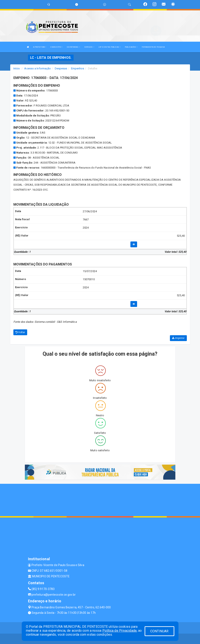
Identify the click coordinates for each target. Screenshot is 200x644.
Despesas (61, 68)
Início (17, 68)
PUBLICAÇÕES (131, 47)
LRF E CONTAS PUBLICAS (110, 47)
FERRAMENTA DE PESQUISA (153, 47)
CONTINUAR (159, 631)
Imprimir (178, 338)
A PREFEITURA (40, 47)
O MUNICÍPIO (56, 47)
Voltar (20, 332)
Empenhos (78, 68)
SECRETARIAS (73, 47)
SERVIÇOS (89, 47)
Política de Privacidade (120, 631)
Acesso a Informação (38, 68)
